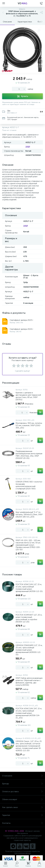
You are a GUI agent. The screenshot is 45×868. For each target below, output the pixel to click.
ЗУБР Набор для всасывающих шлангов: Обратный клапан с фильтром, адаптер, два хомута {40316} (29, 681)
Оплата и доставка (22, 791)
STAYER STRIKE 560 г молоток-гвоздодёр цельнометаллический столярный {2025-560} (29, 485)
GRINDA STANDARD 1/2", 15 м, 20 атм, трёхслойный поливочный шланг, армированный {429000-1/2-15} (29, 650)
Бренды (22, 784)
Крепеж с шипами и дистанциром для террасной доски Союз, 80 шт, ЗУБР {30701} (28, 396)
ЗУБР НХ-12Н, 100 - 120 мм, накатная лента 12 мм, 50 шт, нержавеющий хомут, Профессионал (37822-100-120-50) (28, 545)
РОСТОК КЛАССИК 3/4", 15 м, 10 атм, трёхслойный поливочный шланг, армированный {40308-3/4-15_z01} (29, 713)
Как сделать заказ (22, 807)
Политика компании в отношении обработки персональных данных (22, 852)
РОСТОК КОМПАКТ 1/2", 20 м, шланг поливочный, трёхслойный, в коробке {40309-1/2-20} (29, 618)
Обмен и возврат (22, 799)
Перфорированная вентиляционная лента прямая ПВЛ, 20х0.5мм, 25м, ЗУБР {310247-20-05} (29, 455)
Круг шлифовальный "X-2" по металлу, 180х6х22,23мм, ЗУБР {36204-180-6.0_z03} (29, 514)
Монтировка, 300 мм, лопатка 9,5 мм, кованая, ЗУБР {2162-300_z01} (29, 425)
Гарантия (22, 815)
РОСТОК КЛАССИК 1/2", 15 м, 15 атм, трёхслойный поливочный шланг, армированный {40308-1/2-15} (29, 588)
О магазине (22, 776)
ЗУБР (28, 147)
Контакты (22, 823)
